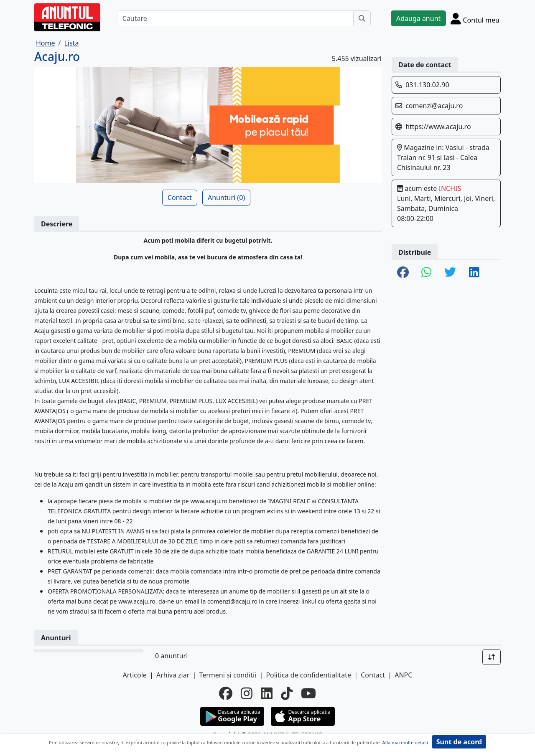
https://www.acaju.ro (438, 127)
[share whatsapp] (427, 273)
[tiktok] (287, 693)
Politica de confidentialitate (308, 675)
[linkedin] (267, 693)
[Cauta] (362, 18)
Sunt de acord (459, 742)
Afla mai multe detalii (405, 742)
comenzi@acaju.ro (434, 106)
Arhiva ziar (173, 675)
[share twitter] (450, 273)
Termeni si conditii (228, 675)
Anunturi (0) (226, 198)
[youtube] (308, 693)
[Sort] (492, 657)
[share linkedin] (474, 273)
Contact (180, 198)
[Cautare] (235, 18)
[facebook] (226, 693)
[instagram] (247, 693)
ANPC (403, 675)
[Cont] (475, 18)
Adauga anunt (418, 18)
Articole (135, 675)
